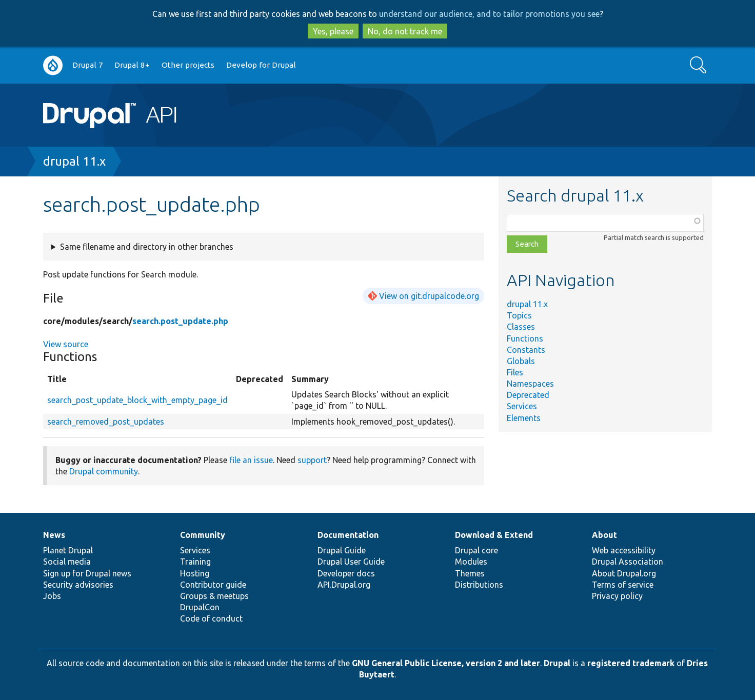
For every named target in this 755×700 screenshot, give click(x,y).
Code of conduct (211, 618)
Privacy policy (617, 596)
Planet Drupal (68, 550)
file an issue (251, 460)
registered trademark (631, 663)
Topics (519, 315)
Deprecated (528, 395)
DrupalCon (200, 607)
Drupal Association (628, 562)
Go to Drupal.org (53, 65)
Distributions (479, 585)
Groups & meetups (214, 596)
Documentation (348, 535)
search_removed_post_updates (106, 422)
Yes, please (333, 31)
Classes (521, 327)
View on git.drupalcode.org (429, 296)
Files (515, 372)
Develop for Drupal (261, 65)
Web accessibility (624, 550)
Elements (524, 418)
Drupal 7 (88, 65)
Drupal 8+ (132, 65)
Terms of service (623, 585)
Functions (525, 338)
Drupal (557, 663)
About (604, 535)
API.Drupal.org (344, 585)
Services (522, 406)
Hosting (195, 573)
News (54, 535)
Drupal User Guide (351, 562)
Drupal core (476, 550)
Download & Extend (494, 535)
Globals (521, 361)
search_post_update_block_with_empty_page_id (137, 400)
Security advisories (78, 585)
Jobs (52, 596)
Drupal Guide (342, 550)
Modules (471, 562)
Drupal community (104, 471)
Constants (526, 350)
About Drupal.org (624, 573)
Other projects (188, 65)
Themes (470, 573)
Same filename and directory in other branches (147, 247)
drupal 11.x (74, 161)
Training (195, 562)
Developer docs (346, 573)
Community (203, 535)
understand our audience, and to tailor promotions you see (489, 14)
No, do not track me (405, 31)
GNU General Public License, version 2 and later (446, 663)
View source (66, 344)
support (312, 460)
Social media (67, 562)
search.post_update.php (180, 321)
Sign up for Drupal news (87, 573)
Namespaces (530, 384)
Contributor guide (213, 585)
